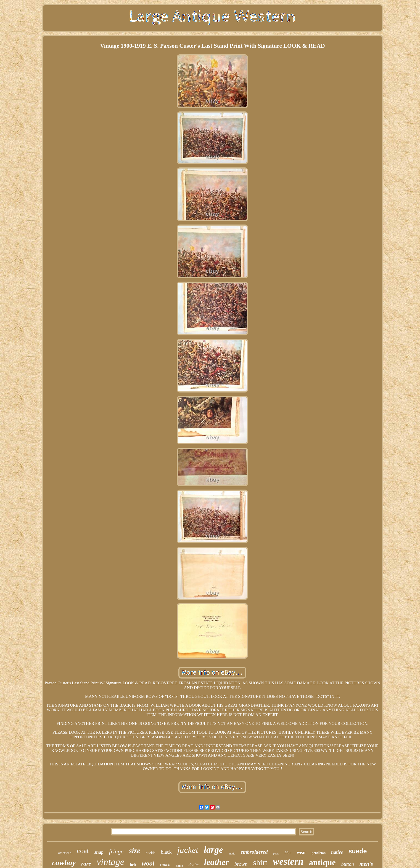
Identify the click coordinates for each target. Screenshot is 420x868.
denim (193, 865)
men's (366, 864)
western (288, 862)
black (166, 852)
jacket (188, 850)
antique (322, 862)
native (337, 852)
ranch (165, 865)
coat (83, 851)
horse (179, 866)
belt (133, 865)
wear (302, 852)
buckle (151, 853)
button (348, 864)
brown (241, 864)
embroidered (254, 852)
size (135, 851)
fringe (116, 851)
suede (358, 851)
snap (99, 852)
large (213, 850)
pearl (276, 854)
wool (148, 863)
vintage (110, 862)
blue (288, 853)
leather (216, 862)
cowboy (64, 863)
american (65, 853)
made (232, 853)
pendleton (319, 853)
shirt (260, 862)
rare (86, 864)
